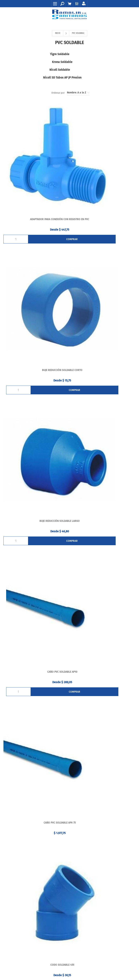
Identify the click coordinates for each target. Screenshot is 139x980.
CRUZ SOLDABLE (36, 569)
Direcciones (69, 849)
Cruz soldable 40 (103, 569)
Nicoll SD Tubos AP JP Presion (103, 62)
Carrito (70, 856)
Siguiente (78, 721)
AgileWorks (90, 967)
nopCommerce (63, 967)
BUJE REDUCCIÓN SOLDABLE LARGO (36, 259)
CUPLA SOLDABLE (36, 672)
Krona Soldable (103, 54)
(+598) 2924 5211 (62, 795)
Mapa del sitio (70, 905)
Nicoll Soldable (36, 62)
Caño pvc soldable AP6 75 (36, 363)
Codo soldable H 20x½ (103, 466)
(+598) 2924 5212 (81, 795)
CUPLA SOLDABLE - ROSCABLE (103, 672)
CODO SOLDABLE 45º (103, 363)
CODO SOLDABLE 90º (36, 466)
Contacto (70, 883)
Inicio (58, 33)
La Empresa (70, 898)
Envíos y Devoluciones (69, 890)
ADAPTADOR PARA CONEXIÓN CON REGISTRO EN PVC (36, 156)
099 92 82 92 (72, 786)
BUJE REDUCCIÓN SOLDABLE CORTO (103, 156)
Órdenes (70, 842)
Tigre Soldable (36, 54)
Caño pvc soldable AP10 (103, 259)
